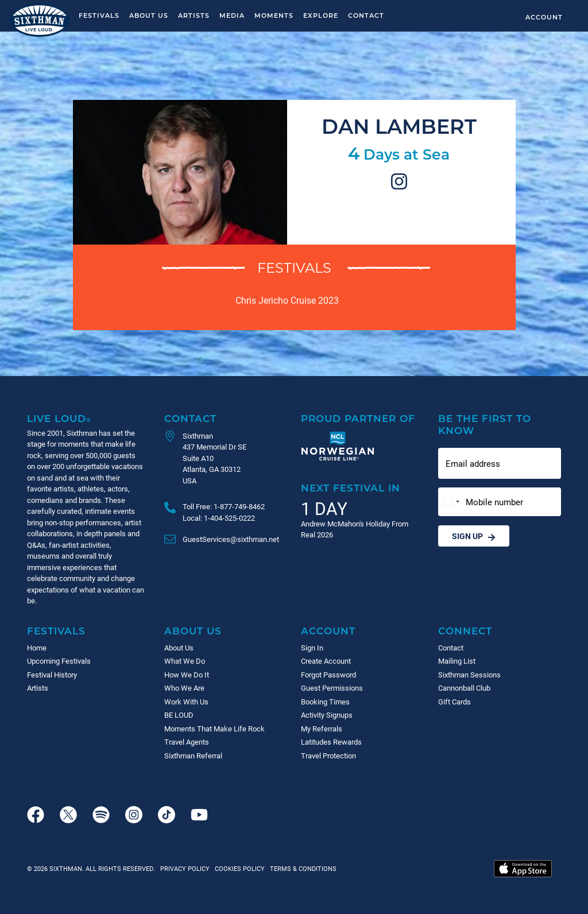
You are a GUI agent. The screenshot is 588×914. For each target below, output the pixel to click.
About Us (149, 15)
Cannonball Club (464, 688)
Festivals (99, 15)
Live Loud (59, 418)
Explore (321, 15)
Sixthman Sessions (469, 675)
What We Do (185, 661)
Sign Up (474, 536)
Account (544, 17)
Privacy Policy (185, 868)
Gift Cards (454, 702)
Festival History (52, 675)
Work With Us (186, 702)
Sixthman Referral (193, 756)
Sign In (312, 648)
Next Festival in (351, 488)
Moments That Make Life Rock (214, 729)
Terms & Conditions (301, 868)
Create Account (326, 661)
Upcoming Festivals (59, 661)
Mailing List (457, 661)
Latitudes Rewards (331, 742)
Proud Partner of (358, 418)
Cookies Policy (238, 868)
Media (232, 15)
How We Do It (187, 675)
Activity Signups (327, 715)
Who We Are (184, 688)
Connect (465, 631)
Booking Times (325, 702)
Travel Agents (187, 742)
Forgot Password (328, 675)
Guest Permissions (332, 688)
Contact (366, 15)
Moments (274, 15)
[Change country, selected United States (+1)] (451, 502)
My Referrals (322, 729)
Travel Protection (328, 756)
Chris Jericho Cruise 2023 (287, 300)
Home (37, 648)
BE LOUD (179, 715)
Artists (194, 15)
